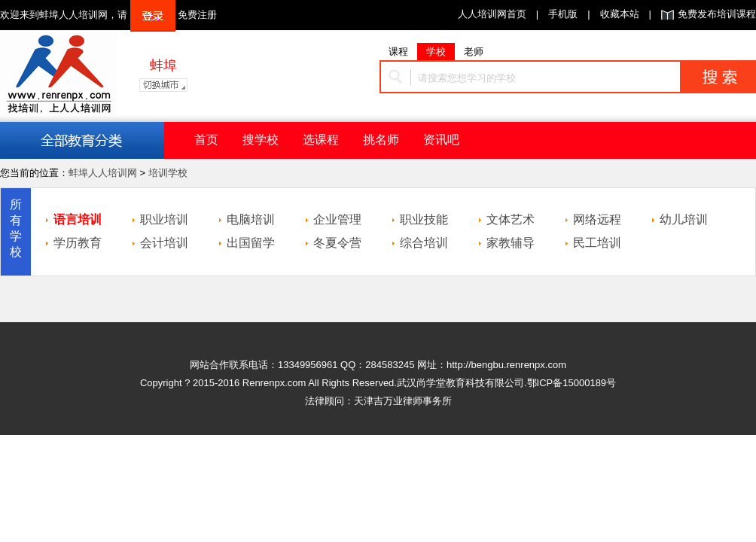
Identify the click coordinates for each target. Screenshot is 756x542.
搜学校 (261, 140)
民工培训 (597, 243)
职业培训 (164, 219)
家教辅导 (511, 243)
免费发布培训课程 (717, 14)
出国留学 (251, 243)
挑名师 (381, 140)
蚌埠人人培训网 (103, 173)
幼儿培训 (684, 219)
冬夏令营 (337, 243)
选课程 (321, 140)
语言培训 (78, 219)
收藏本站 (620, 14)
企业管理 (337, 219)
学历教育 (78, 243)
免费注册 (197, 15)
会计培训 (164, 243)
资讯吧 (441, 140)
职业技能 (424, 219)
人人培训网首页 (492, 14)
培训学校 (168, 173)
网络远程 (597, 219)
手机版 (563, 14)
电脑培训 (251, 219)
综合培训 (424, 243)
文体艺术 (511, 219)
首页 (206, 140)
